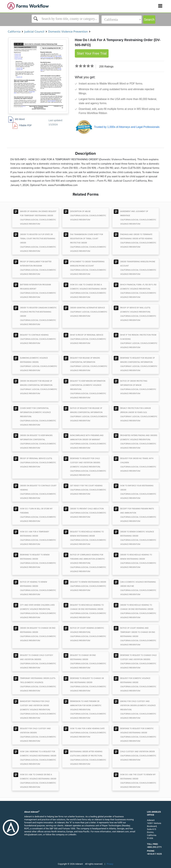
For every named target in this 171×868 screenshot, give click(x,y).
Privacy (110, 864)
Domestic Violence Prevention (68, 31)
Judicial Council (34, 31)
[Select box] (65, 19)
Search (149, 20)
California (14, 31)
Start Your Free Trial (92, 53)
